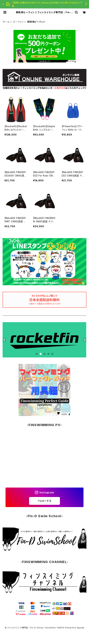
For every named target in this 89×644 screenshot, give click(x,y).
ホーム (6, 22)
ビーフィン (18, 22)
